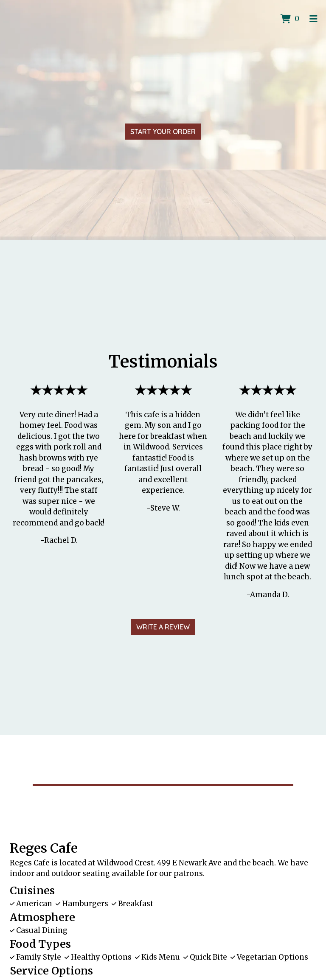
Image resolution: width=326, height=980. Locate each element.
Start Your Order (163, 132)
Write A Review (163, 627)
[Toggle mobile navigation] (313, 19)
